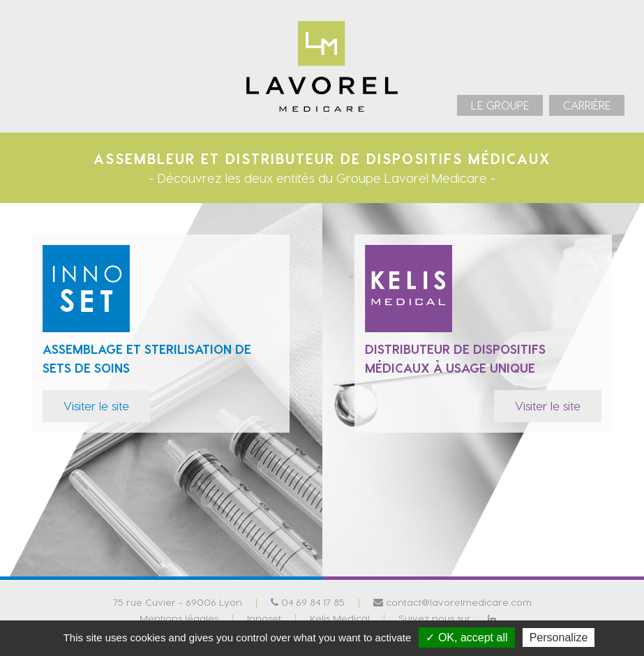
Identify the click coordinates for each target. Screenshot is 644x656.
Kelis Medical (340, 617)
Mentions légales (179, 617)
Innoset (264, 617)
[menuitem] (500, 105)
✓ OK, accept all (466, 638)
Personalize (559, 638)
